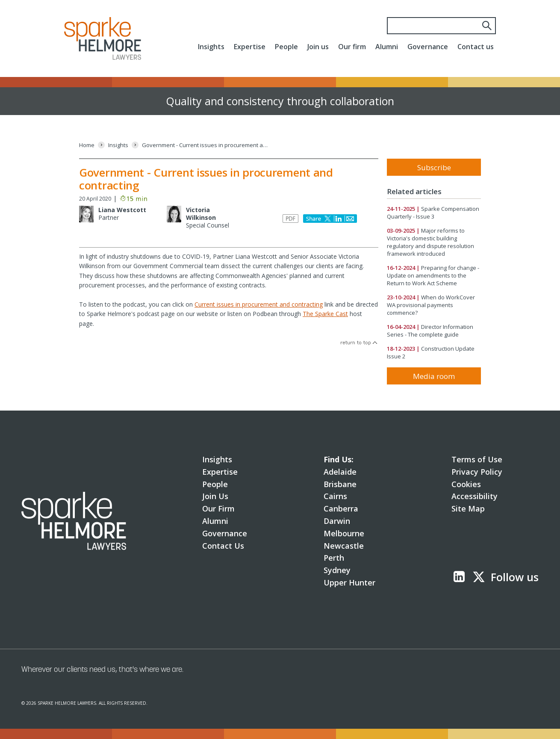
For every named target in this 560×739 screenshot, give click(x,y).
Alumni (387, 47)
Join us (318, 47)
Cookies (466, 484)
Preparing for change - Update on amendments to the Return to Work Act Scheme (433, 275)
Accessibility (475, 496)
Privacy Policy (477, 472)
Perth (334, 558)
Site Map (468, 508)
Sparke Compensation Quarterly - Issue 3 (433, 213)
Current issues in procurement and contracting (259, 304)
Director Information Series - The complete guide (430, 331)
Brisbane (340, 484)
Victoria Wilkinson (201, 214)
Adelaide (340, 472)
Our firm (352, 47)
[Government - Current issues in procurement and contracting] (206, 145)
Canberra (341, 508)
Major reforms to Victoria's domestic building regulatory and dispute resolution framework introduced (430, 242)
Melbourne (344, 533)
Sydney (337, 570)
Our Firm (218, 508)
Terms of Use (477, 459)
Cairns (335, 496)
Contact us (476, 47)
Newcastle (344, 546)
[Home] (87, 145)
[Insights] (118, 145)
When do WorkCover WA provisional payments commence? (431, 305)
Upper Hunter (349, 582)
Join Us (215, 496)
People (286, 47)
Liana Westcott (122, 210)
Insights (211, 47)
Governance (428, 47)
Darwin (337, 521)
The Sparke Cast (325, 314)
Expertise (250, 47)
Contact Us (223, 546)
